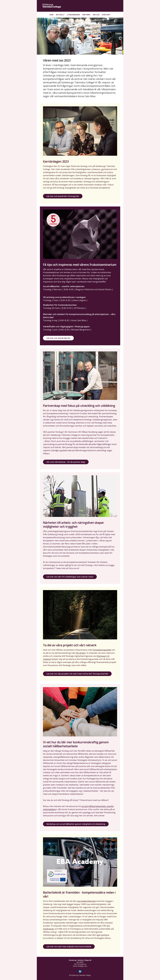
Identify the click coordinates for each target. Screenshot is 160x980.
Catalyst (47, 659)
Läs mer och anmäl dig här (58, 338)
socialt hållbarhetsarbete (94, 806)
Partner (86, 15)
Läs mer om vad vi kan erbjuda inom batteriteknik (69, 946)
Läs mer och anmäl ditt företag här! (63, 196)
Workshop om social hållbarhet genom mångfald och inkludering (76, 824)
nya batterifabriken (87, 901)
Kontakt (106, 15)
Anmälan (47, 292)
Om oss (96, 15)
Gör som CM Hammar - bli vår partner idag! (66, 462)
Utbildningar (73, 15)
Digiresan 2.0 (103, 656)
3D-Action (81, 653)
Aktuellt (60, 15)
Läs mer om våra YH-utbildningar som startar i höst (70, 577)
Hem (51, 15)
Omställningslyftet (102, 650)
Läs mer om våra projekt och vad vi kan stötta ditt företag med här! (77, 674)
